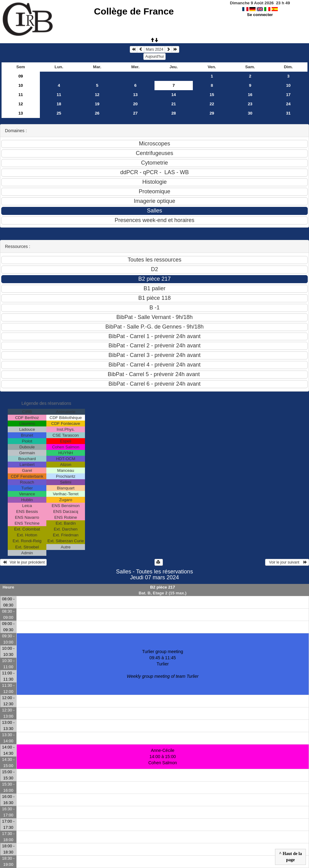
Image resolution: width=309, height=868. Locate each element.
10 (21, 85)
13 (135, 95)
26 (97, 113)
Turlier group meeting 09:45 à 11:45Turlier (163, 664)
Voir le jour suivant (287, 562)
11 (21, 95)
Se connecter (260, 15)
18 (59, 104)
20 (135, 104)
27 (135, 113)
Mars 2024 (155, 49)
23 (250, 104)
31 (288, 113)
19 (97, 104)
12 (97, 95)
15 (212, 95)
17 (288, 95)
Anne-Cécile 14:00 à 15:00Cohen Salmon (163, 757)
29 (212, 113)
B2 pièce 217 (163, 587)
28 (174, 113)
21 (174, 104)
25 (59, 113)
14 (174, 95)
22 (212, 104)
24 (288, 104)
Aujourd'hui (154, 57)
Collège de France (134, 11)
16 (250, 95)
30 (250, 113)
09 (21, 76)
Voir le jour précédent (23, 562)
